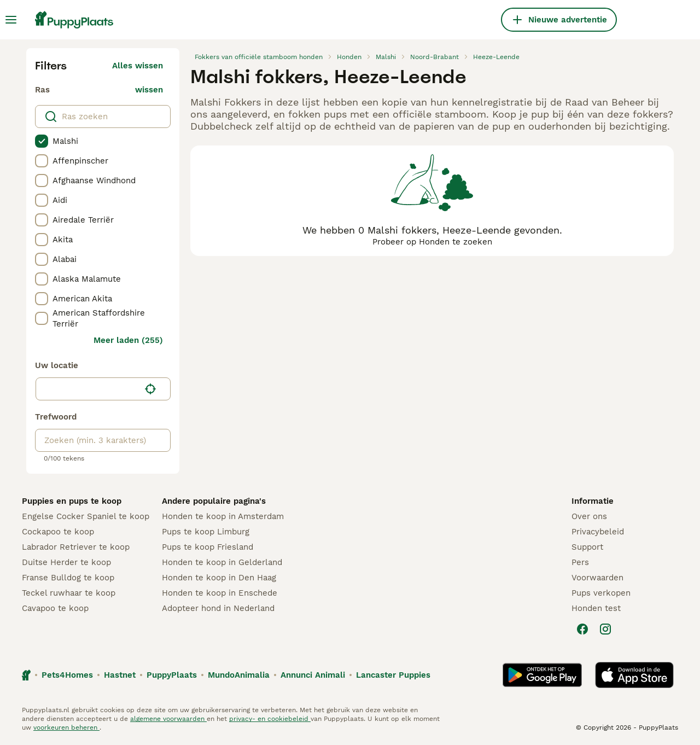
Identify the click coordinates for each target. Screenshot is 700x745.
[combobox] (88, 389)
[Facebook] (582, 629)
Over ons (589, 516)
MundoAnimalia (239, 675)
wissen (149, 90)
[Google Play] (542, 675)
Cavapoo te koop (55, 608)
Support (587, 547)
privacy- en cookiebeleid (270, 719)
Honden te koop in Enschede (220, 593)
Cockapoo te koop (58, 532)
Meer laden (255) (128, 340)
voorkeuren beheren (66, 727)
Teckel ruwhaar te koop (69, 593)
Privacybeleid (598, 532)
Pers (580, 562)
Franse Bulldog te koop (68, 578)
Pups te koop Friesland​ (208, 547)
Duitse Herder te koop (66, 562)
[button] (103, 389)
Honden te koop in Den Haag (219, 578)
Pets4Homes (67, 675)
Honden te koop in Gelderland (222, 562)
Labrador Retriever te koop (76, 547)
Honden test (596, 608)
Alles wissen (138, 66)
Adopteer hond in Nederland (218, 608)
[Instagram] (605, 629)
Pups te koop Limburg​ (206, 532)
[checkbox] (42, 141)
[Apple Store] (634, 675)
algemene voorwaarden (168, 719)
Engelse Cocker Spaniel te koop (86, 516)
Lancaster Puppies (393, 675)
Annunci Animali (313, 675)
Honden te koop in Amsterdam (223, 516)
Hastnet (120, 675)
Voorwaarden (597, 578)
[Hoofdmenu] (11, 20)
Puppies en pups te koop (72, 501)
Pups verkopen (601, 593)
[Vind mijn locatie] (150, 389)
